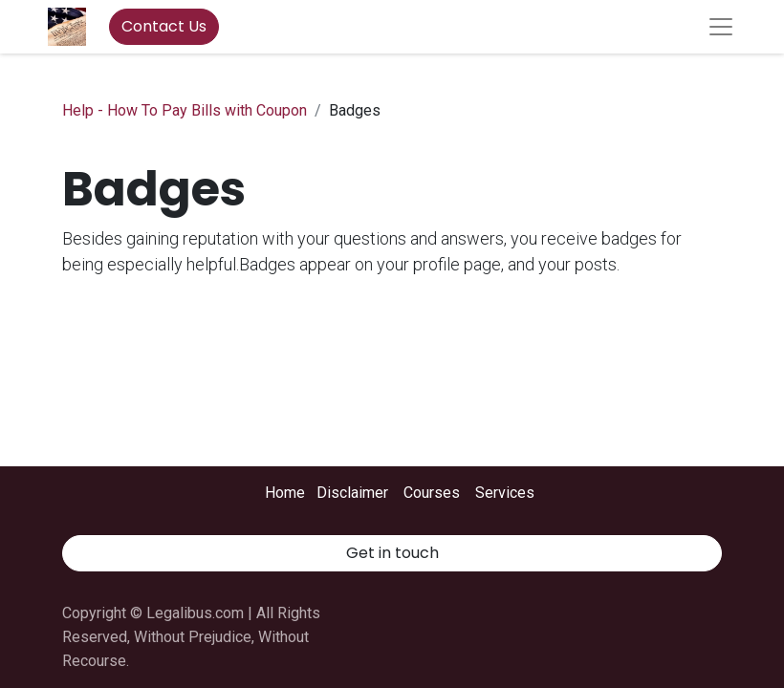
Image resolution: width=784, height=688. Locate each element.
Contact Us (164, 26)
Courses (432, 493)
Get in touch (392, 553)
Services (505, 493)
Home (285, 493)
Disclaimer (352, 493)
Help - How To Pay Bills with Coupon (185, 110)
